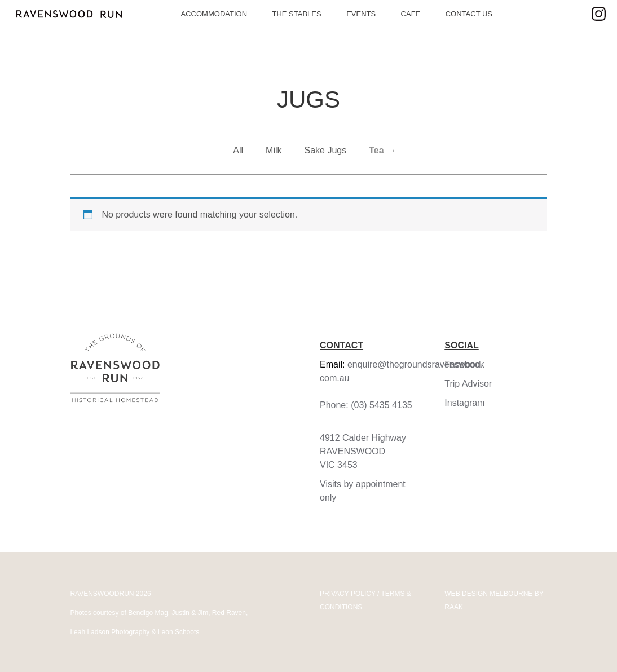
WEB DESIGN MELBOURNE (488, 594)
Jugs (308, 100)
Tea (376, 150)
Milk (274, 150)
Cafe (411, 14)
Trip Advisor (468, 384)
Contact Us (469, 14)
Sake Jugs (326, 150)
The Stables (296, 14)
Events (361, 14)
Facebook (464, 364)
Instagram (464, 403)
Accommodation (214, 14)
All (238, 150)
